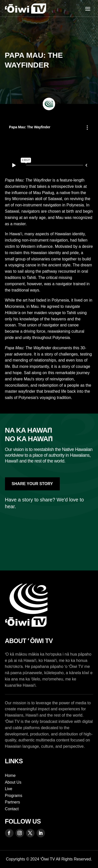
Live (9, 789)
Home (10, 775)
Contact (12, 809)
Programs (14, 796)
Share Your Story (32, 484)
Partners (12, 802)
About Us (13, 782)
